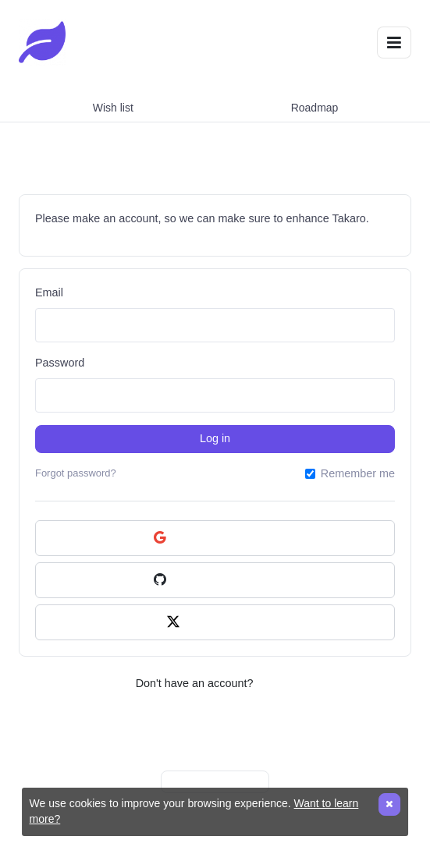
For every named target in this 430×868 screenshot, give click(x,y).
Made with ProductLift (215, 781)
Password (60, 363)
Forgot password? (76, 473)
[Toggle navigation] (394, 43)
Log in (215, 438)
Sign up (275, 683)
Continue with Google (215, 538)
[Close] (389, 804)
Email (49, 292)
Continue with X (215, 622)
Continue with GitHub (215, 580)
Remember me (358, 473)
